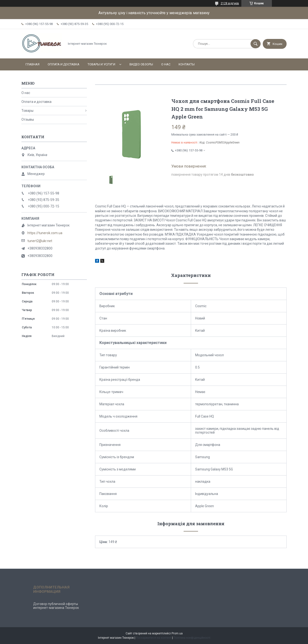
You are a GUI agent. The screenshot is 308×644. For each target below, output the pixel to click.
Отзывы (28, 119)
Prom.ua (177, 633)
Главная (32, 64)
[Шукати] (256, 44)
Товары (27, 111)
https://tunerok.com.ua (45, 233)
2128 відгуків (230, 3)
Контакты (187, 64)
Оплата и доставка (64, 64)
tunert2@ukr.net (40, 241)
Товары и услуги (101, 64)
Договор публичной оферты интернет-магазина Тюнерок (56, 606)
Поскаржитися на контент (154, 638)
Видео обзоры (141, 64)
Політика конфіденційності (192, 638)
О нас (166, 64)
